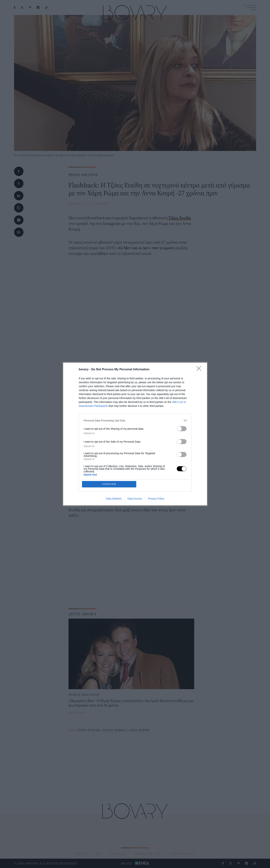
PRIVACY (118, 854)
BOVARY (74, 203)
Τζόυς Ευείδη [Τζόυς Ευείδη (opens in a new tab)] (179, 218)
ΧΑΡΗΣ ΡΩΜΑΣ (115, 730)
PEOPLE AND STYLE (83, 175)
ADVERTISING (183, 854)
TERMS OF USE (148, 854)
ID (99, 854)
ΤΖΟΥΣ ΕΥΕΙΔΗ (89, 730)
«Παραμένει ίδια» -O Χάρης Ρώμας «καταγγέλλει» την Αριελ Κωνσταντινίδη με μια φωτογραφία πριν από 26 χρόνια (131, 703)
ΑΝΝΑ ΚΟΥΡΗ (139, 730)
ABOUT (81, 854)
